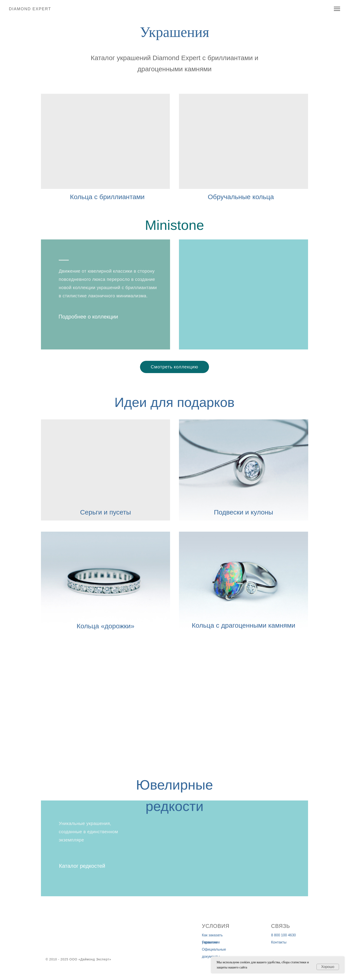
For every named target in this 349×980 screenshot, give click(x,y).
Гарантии (210, 942)
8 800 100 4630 (283, 935)
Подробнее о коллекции (88, 317)
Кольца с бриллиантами (107, 197)
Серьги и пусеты (106, 512)
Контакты (279, 942)
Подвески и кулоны (243, 512)
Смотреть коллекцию (174, 367)
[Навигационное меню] (337, 9)
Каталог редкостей (82, 866)
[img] (243, 141)
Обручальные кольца (241, 197)
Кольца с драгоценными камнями (243, 625)
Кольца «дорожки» (105, 626)
